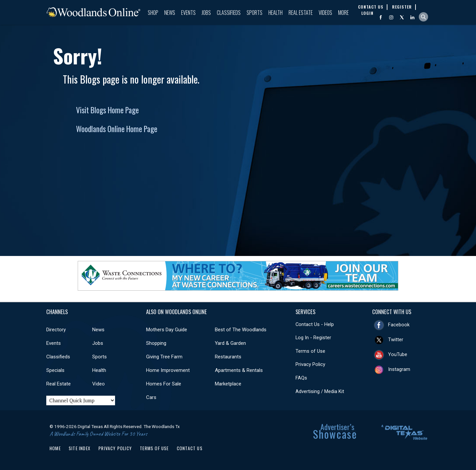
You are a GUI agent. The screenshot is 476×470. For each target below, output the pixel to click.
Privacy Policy (310, 364)
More (343, 13)
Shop (153, 13)
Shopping (156, 343)
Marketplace (228, 384)
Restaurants (228, 357)
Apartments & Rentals (239, 370)
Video (99, 384)
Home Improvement (168, 370)
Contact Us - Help (315, 324)
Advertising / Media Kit (320, 391)
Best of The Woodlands (241, 330)
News (170, 13)
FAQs (301, 378)
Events (188, 13)
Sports (255, 13)
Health (276, 13)
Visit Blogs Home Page (107, 110)
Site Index (80, 448)
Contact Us (190, 448)
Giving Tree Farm (164, 357)
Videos (325, 13)
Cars (151, 397)
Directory (56, 330)
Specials (55, 370)
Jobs (206, 13)
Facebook (399, 325)
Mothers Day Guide (167, 330)
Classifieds (229, 13)
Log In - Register (313, 338)
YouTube (398, 354)
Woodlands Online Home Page (117, 129)
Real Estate (301, 13)
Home (55, 448)
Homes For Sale (164, 384)
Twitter (396, 340)
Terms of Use (310, 351)
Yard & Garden (230, 343)
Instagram (399, 369)
